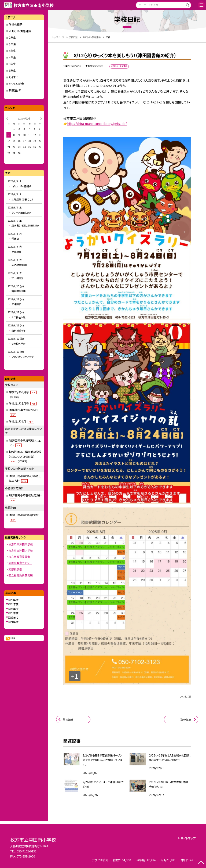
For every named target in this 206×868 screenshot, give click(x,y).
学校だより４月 (21, 421)
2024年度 (13, 609)
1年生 (12, 37)
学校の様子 (16, 24)
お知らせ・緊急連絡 (20, 31)
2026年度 (13, 600)
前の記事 (68, 719)
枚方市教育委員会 (19, 557)
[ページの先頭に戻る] (201, 863)
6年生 (12, 71)
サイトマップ (188, 838)
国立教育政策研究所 (21, 575)
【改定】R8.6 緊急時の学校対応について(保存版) (25, 456)
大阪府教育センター (20, 563)
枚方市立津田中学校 (21, 544)
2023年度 (13, 613)
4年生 (12, 57)
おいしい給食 (16, 84)
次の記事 (186, 719)
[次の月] (41, 118)
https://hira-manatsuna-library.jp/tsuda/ (97, 123)
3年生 (12, 51)
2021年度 (13, 622)
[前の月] (7, 118)
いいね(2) (185, 697)
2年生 (12, 44)
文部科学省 (15, 569)
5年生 (12, 64)
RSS (12, 638)
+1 (75, 676)
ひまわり (14, 77)
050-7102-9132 (27, 851)
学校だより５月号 (23, 403)
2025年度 (13, 604)
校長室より (15, 90)
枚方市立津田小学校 (21, 550)
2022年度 (13, 618)
